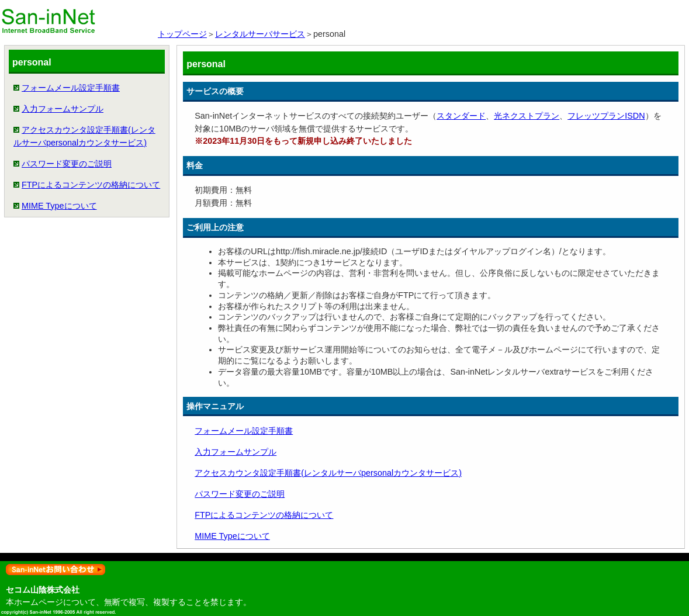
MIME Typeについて (59, 206)
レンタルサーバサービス (260, 34)
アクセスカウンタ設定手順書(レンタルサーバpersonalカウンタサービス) (328, 473)
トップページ (182, 34)
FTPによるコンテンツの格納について (91, 185)
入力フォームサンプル (63, 109)
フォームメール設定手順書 (71, 88)
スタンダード (461, 116)
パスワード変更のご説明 (67, 164)
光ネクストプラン (527, 116)
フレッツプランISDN (606, 116)
